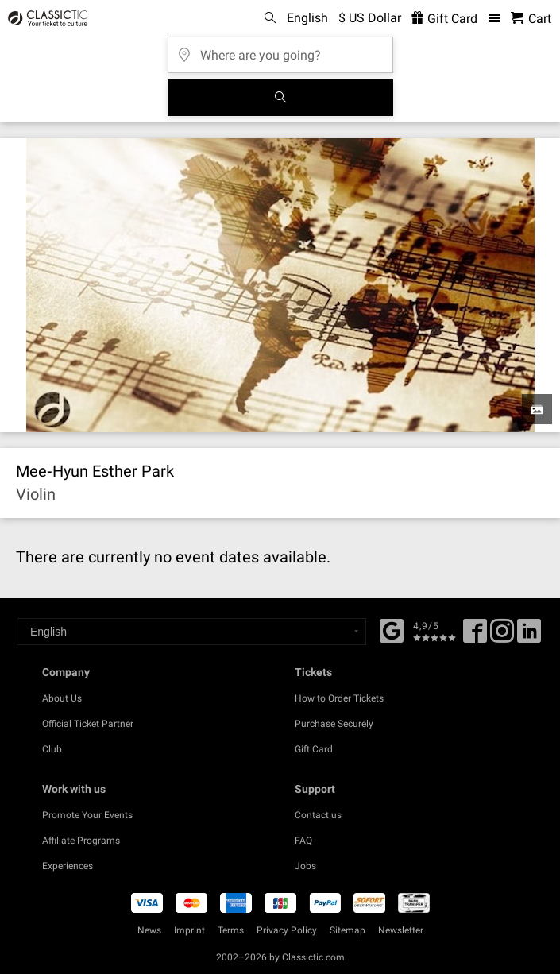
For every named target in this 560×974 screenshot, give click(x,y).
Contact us (318, 815)
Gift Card (314, 749)
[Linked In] (529, 636)
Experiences (68, 866)
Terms (231, 930)
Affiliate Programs (81, 841)
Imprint (189, 930)
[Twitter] (502, 636)
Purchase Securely (334, 724)
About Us (62, 698)
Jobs (305, 866)
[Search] (280, 98)
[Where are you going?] (280, 50)
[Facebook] (392, 629)
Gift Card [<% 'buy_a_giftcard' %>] (444, 19)
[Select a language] (191, 632)
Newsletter (401, 930)
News (149, 930)
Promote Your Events (87, 815)
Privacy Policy (287, 930)
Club (52, 749)
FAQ (303, 841)
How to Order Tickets (339, 698)
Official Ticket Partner (88, 724)
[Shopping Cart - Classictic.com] (531, 19)
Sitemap (348, 930)
